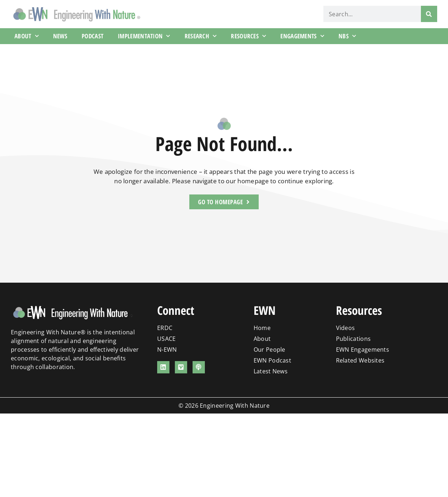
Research (201, 36)
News (60, 36)
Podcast (92, 36)
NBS (347, 36)
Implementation (144, 36)
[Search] (429, 14)
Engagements (302, 36)
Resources (248, 36)
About (27, 36)
